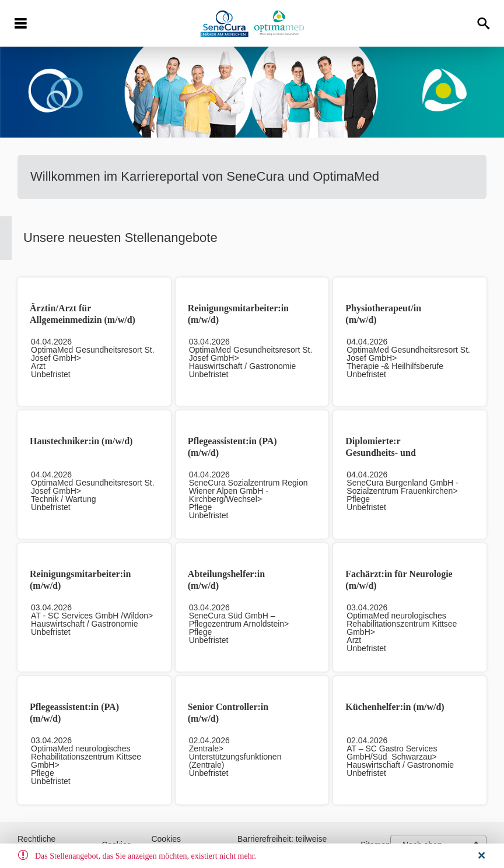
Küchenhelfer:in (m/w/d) (395, 707)
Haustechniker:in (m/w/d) (81, 441)
